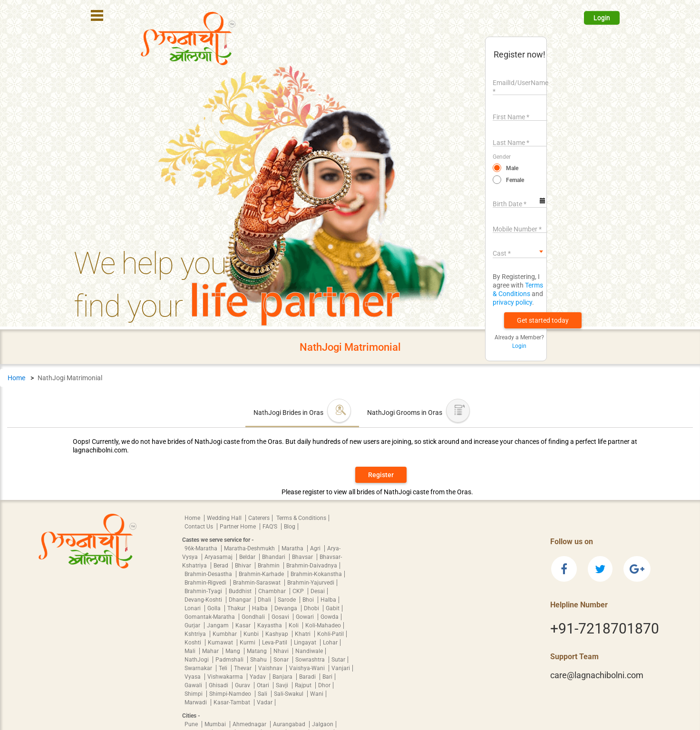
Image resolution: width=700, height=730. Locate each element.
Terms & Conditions (301, 518)
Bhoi (309, 600)
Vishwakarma (226, 677)
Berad (222, 566)
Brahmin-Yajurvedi (311, 583)
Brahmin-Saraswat (258, 583)
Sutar (338, 660)
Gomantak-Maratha (210, 617)
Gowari (306, 617)
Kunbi (252, 634)
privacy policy (512, 302)
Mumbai (216, 724)
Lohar (330, 643)
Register (381, 475)
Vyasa (193, 677)
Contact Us (199, 527)
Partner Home (238, 527)
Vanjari (341, 668)
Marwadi (196, 702)
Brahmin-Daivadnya (312, 566)
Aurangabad (290, 724)
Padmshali (230, 660)
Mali (191, 651)
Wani (317, 694)
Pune (192, 724)
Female (515, 180)
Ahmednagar (250, 724)
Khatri (303, 634)
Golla (215, 608)
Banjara (283, 677)
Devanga (287, 608)
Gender (502, 157)
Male (512, 168)
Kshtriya (196, 634)
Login (602, 18)
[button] (543, 320)
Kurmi (248, 643)
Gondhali (254, 617)
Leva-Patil (275, 643)
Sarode (287, 600)
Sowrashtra (311, 660)
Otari (264, 685)
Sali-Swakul (289, 694)
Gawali (194, 685)
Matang (258, 651)
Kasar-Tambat (233, 702)
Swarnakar (199, 668)
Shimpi (194, 694)
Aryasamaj (219, 557)
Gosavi (281, 617)
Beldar (248, 557)
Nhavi (282, 651)
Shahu (259, 660)
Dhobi (312, 608)
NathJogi (197, 660)
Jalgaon (323, 724)
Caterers (259, 518)
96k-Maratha (202, 548)
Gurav (243, 685)
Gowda (330, 617)
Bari (327, 677)
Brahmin (269, 566)
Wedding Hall (225, 518)
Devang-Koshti (204, 600)
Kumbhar (225, 634)
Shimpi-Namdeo (231, 694)
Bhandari (274, 557)
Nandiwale (309, 651)
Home (16, 378)
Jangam (219, 625)
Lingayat (306, 643)
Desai (318, 591)
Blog (290, 527)
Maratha (293, 548)
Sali (263, 694)
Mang (233, 651)
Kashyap (277, 634)
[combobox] (520, 251)
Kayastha (270, 625)
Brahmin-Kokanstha (316, 574)
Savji (283, 685)
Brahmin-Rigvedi (206, 583)
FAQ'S (271, 527)
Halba (328, 600)
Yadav (258, 677)
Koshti (194, 643)
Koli (294, 625)
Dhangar (241, 600)
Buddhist (241, 591)
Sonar (282, 660)
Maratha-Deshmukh (250, 548)
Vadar (265, 702)
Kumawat (221, 643)
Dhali (265, 600)
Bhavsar (303, 557)
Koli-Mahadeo (323, 625)
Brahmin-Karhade (262, 574)
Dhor (324, 685)
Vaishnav (271, 668)
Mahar (211, 651)
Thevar (243, 668)
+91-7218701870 (605, 629)
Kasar (244, 625)
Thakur (237, 608)
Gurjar (193, 625)
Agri (316, 548)
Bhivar (244, 566)
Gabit (333, 608)
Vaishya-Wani (308, 668)
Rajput (304, 685)
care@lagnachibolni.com (597, 675)
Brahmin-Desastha (209, 574)
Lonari (193, 608)
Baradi (308, 677)
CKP (299, 591)
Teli (224, 668)
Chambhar (273, 591)
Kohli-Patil (331, 634)
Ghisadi (219, 685)
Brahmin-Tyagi (204, 591)
